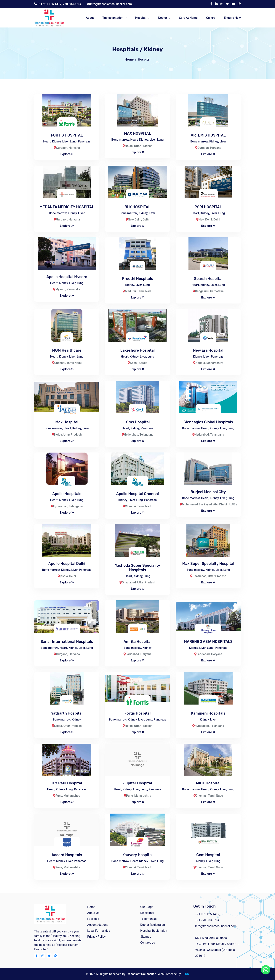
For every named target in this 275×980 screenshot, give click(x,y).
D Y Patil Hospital (67, 783)
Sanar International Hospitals (67, 642)
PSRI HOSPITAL (208, 207)
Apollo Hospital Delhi (67, 564)
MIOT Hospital (208, 783)
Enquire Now (232, 18)
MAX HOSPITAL (138, 133)
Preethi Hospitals (137, 279)
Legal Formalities (99, 931)
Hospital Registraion (154, 931)
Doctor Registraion (153, 925)
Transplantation (113, 18)
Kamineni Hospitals (208, 713)
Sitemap (146, 937)
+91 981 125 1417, (50, 4)
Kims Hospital (137, 422)
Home (129, 59)
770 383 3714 (72, 4)
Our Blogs (147, 907)
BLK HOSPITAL (138, 207)
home (91, 907)
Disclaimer (147, 913)
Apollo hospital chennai (138, 494)
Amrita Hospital (137, 642)
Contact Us (148, 943)
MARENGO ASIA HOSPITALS (208, 642)
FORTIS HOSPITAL (67, 135)
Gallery (211, 18)
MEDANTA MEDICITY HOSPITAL (67, 207)
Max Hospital (67, 422)
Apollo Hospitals (67, 494)
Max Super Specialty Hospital (208, 564)
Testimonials (149, 919)
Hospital (141, 18)
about (90, 18)
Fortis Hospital (138, 713)
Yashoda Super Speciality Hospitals (137, 568)
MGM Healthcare (67, 350)
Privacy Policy (96, 937)
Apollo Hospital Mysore (67, 277)
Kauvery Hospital (138, 855)
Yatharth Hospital (67, 713)
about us (93, 913)
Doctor (163, 18)
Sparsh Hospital (208, 279)
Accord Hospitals (67, 855)
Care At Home (188, 18)
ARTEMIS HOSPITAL (208, 135)
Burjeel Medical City (208, 492)
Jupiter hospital (137, 783)
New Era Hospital (208, 350)
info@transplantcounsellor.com (111, 4)
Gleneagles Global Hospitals (208, 422)
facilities (93, 919)
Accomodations (98, 925)
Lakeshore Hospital (137, 350)
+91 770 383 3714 (207, 920)
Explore (67, 154)
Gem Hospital (208, 855)
